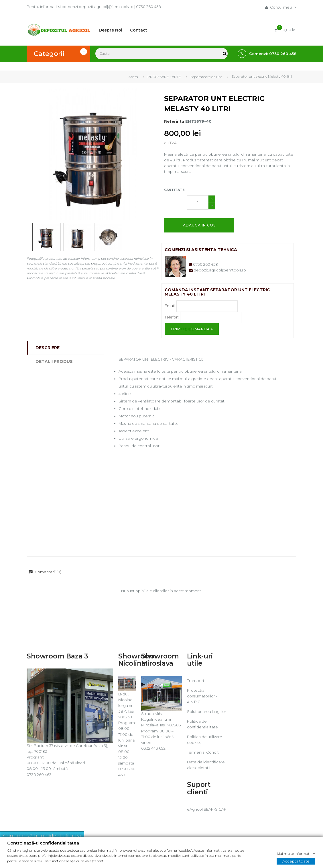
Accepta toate (296, 861)
